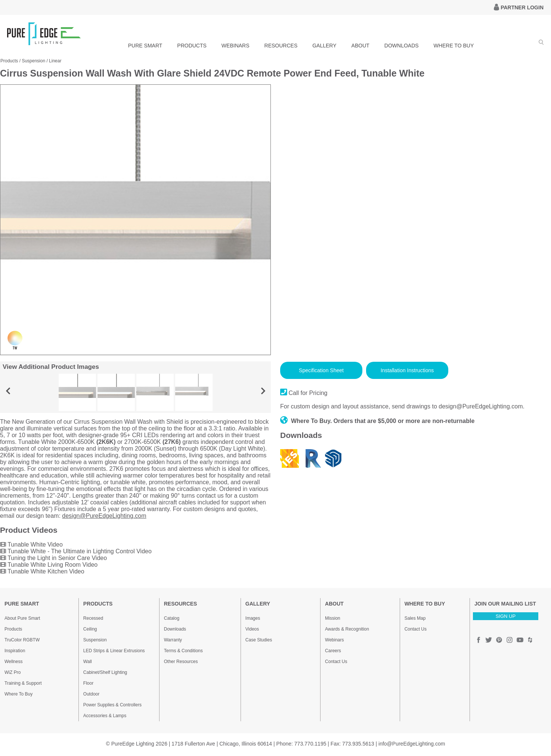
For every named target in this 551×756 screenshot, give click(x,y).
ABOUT (360, 46)
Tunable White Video (31, 545)
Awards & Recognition (347, 629)
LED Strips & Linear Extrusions (114, 651)
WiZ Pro (13, 672)
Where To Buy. (306, 421)
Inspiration (15, 651)
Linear (55, 61)
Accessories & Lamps (105, 716)
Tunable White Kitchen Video (42, 571)
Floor (88, 683)
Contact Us (336, 662)
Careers (333, 651)
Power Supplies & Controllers (112, 705)
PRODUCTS (192, 46)
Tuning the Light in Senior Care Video (53, 558)
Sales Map (415, 618)
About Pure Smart (22, 618)
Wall (88, 662)
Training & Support (23, 683)
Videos (252, 629)
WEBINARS (236, 46)
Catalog (172, 618)
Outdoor (91, 694)
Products (9, 61)
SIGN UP (506, 616)
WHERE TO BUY (454, 46)
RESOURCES (281, 46)
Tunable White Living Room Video (49, 565)
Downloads (175, 629)
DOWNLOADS (402, 46)
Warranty (173, 640)
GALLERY (324, 46)
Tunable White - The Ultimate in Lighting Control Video (76, 551)
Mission (333, 618)
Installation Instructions (407, 370)
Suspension (33, 61)
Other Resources (181, 662)
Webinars (334, 640)
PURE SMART (145, 46)
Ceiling (90, 629)
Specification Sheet (321, 370)
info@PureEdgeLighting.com (412, 744)
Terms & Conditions (183, 651)
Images (253, 618)
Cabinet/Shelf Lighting (105, 672)
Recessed (93, 618)
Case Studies (259, 640)
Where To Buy (18, 694)
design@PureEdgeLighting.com (104, 516)
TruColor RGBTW (22, 640)
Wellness (13, 662)
